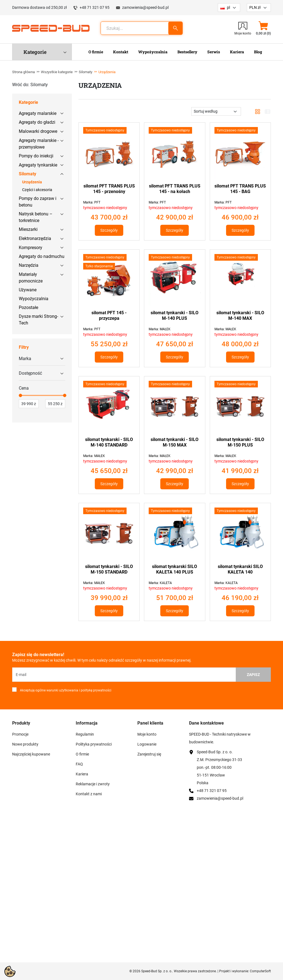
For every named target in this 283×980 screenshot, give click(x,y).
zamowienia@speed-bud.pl (145, 7)
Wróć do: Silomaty (30, 85)
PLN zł (255, 7)
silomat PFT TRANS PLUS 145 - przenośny (109, 189)
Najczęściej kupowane (31, 754)
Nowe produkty (25, 744)
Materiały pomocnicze (31, 278)
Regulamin (85, 734)
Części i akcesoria (37, 190)
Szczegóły (109, 230)
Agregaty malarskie (38, 113)
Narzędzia (29, 265)
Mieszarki (28, 229)
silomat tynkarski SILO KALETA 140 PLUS (175, 569)
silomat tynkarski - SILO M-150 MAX (175, 442)
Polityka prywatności (94, 744)
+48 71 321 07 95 (95, 7)
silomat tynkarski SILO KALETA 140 (240, 569)
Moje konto (147, 734)
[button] (263, 28)
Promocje (20, 734)
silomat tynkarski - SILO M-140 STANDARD (109, 442)
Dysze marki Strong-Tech (38, 320)
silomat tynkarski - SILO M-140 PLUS (175, 315)
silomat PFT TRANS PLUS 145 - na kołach (175, 189)
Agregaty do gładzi (37, 122)
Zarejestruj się (149, 754)
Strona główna (23, 72)
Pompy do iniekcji (36, 156)
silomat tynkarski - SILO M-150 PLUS (240, 442)
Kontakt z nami (89, 794)
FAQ (79, 764)
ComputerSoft (260, 971)
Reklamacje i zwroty (93, 784)
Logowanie (147, 744)
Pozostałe (28, 307)
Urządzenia (32, 182)
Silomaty (86, 72)
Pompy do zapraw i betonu (38, 202)
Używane (28, 290)
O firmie (82, 754)
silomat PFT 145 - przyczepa (109, 315)
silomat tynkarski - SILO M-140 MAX (240, 315)
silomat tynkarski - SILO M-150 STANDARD (109, 569)
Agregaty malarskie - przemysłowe (39, 144)
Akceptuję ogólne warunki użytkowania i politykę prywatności (65, 690)
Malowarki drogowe (38, 131)
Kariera (82, 774)
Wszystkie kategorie (57, 72)
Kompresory (31, 248)
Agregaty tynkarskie (38, 165)
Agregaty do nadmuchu (42, 256)
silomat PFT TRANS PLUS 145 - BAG (240, 189)
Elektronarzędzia (35, 238)
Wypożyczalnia (34, 299)
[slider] (20, 395)
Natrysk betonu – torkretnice (36, 217)
